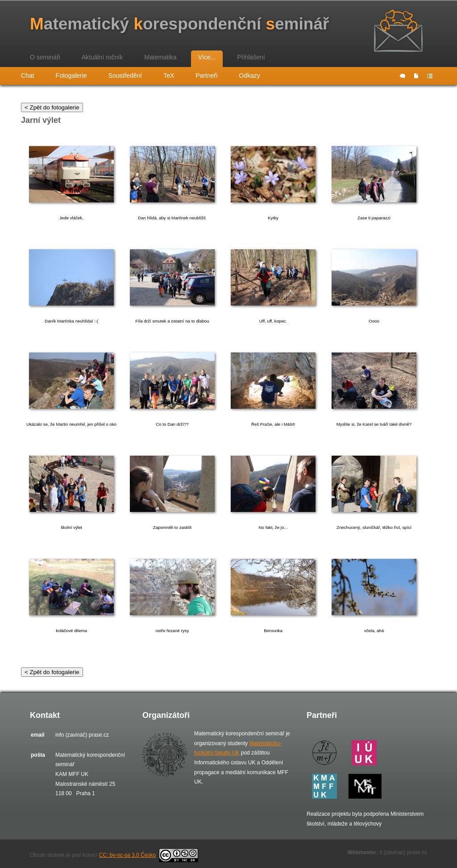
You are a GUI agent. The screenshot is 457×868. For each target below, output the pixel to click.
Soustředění (125, 75)
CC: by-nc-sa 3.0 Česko (149, 855)
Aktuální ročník (102, 57)
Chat (28, 75)
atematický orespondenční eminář (179, 24)
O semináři (45, 57)
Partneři (206, 75)
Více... (207, 57)
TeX (169, 75)
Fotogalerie (71, 75)
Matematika (160, 57)
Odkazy (249, 75)
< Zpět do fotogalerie (52, 107)
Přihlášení (251, 57)
